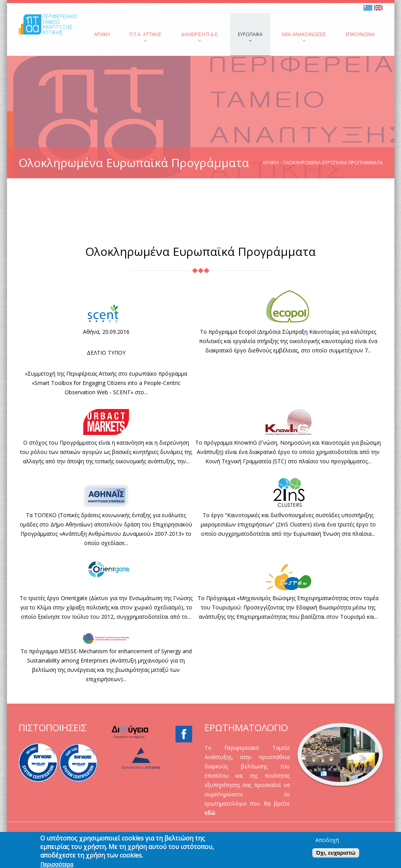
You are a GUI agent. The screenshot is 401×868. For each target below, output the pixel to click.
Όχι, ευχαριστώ (336, 856)
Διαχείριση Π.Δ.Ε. (200, 37)
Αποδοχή (327, 844)
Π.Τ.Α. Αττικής (145, 37)
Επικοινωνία (360, 34)
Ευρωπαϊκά (250, 37)
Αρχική (102, 34)
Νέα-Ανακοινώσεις (304, 37)
